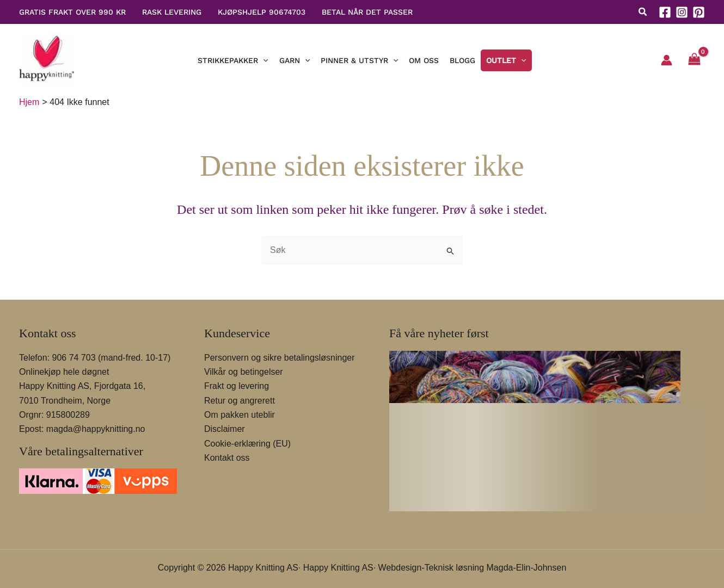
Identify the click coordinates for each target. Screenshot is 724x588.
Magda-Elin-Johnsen (527, 568)
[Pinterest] (699, 12)
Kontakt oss (227, 458)
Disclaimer (225, 429)
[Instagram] (682, 12)
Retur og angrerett (240, 401)
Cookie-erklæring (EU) (247, 444)
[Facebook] (665, 12)
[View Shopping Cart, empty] (694, 60)
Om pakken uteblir (240, 415)
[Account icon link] (667, 60)
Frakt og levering (237, 386)
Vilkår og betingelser (244, 372)
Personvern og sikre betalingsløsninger (280, 358)
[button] (643, 13)
